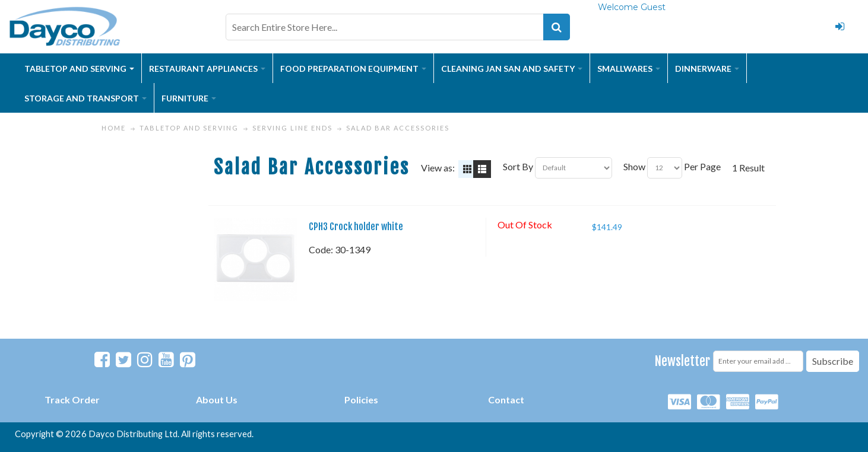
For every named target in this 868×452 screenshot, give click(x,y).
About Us (217, 400)
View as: (438, 168)
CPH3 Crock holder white (356, 227)
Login (840, 27)
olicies (364, 400)
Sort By (518, 166)
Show (634, 166)
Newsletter (682, 361)
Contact (506, 400)
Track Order (72, 400)
